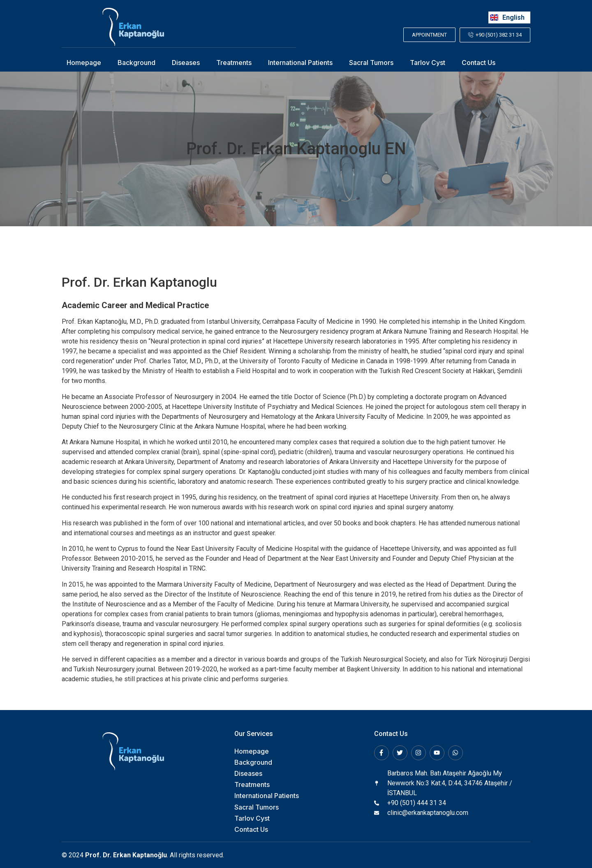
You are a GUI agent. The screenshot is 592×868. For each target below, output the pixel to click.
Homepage (84, 62)
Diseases (186, 62)
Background (136, 62)
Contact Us (479, 62)
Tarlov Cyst (428, 62)
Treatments (234, 62)
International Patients (300, 62)
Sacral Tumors (371, 62)
